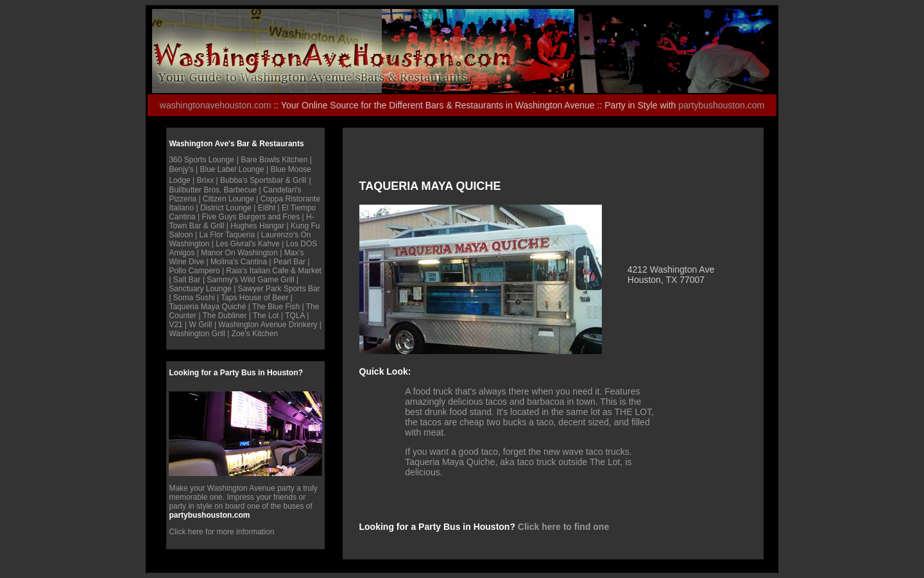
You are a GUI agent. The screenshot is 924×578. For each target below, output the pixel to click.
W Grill (201, 325)
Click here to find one (563, 527)
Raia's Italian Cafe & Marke (273, 271)
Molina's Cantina (239, 262)
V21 (175, 325)
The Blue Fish (276, 307)
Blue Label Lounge (232, 169)
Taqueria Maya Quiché (207, 307)
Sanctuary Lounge (200, 289)
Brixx (206, 180)
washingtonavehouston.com (216, 105)
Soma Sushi (194, 298)
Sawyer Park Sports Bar (279, 289)
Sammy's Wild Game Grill (250, 280)
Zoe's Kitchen (255, 334)
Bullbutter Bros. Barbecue (213, 190)
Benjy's (181, 169)
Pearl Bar (289, 262)
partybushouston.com (721, 105)
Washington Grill (197, 334)
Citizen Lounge (228, 199)
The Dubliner (225, 316)
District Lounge (226, 208)
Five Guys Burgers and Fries (251, 217)
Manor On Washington (239, 253)
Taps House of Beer (254, 298)
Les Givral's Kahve (248, 244)
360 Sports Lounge (201, 160)
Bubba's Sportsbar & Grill (263, 180)
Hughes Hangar (258, 226)
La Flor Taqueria (227, 235)
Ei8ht (268, 208)
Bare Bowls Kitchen (274, 160)
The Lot (267, 316)
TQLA (295, 316)
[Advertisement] (509, 160)
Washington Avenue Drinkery (268, 325)
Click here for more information (221, 532)
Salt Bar (188, 280)
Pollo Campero (194, 271)
